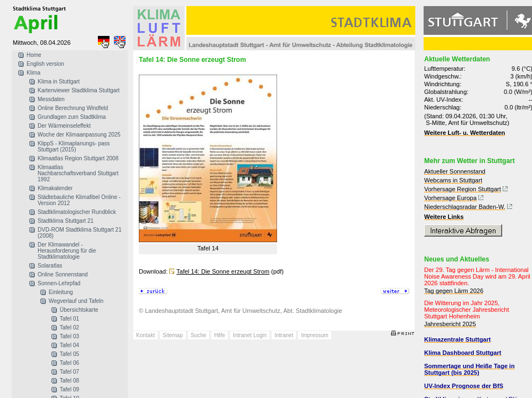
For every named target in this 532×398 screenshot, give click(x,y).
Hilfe (220, 335)
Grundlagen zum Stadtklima (72, 117)
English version (45, 64)
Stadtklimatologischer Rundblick (77, 212)
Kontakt (145, 335)
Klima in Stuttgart (59, 82)
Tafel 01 (69, 319)
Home (34, 55)
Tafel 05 (69, 354)
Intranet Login (250, 335)
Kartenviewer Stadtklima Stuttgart (79, 90)
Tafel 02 (69, 328)
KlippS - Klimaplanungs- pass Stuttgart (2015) (74, 146)
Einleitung (61, 292)
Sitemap (173, 335)
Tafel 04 (69, 345)
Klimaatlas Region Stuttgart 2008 (78, 158)
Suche (199, 335)
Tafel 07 (69, 372)
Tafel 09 (69, 389)
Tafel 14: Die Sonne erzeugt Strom (223, 271)
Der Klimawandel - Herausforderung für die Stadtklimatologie (67, 251)
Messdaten (51, 99)
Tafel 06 (69, 363)
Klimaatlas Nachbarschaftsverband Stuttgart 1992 (78, 173)
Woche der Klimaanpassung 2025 (79, 135)
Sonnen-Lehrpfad (59, 283)
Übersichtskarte (79, 310)
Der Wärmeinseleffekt (64, 126)
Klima (33, 73)
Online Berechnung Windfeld (73, 108)
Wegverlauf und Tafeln (76, 301)
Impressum (314, 335)
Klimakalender (55, 188)
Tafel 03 (69, 336)
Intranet (284, 335)
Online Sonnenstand (63, 274)
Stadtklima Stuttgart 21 (66, 221)
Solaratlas (50, 266)
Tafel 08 (69, 381)
